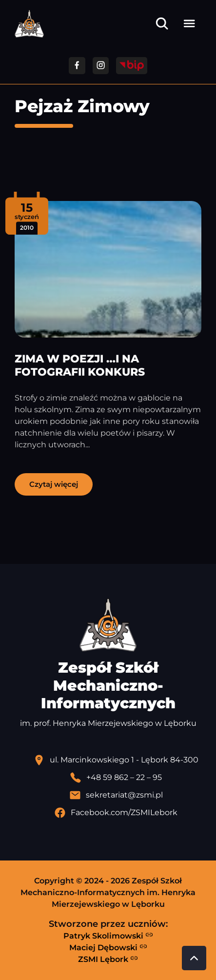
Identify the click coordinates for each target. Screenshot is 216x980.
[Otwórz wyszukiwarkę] (162, 23)
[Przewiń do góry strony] (194, 958)
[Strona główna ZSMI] (29, 24)
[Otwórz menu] (189, 23)
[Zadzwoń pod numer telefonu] (116, 778)
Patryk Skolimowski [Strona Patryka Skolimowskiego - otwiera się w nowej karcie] (108, 936)
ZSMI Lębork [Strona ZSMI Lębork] (108, 959)
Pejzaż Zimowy (82, 106)
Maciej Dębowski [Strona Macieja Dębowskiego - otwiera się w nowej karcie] (108, 947)
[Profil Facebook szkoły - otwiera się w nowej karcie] (116, 813)
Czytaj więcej (54, 484)
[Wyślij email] (116, 795)
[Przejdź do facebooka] (77, 66)
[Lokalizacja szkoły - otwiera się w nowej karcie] (116, 760)
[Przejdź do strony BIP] (132, 66)
